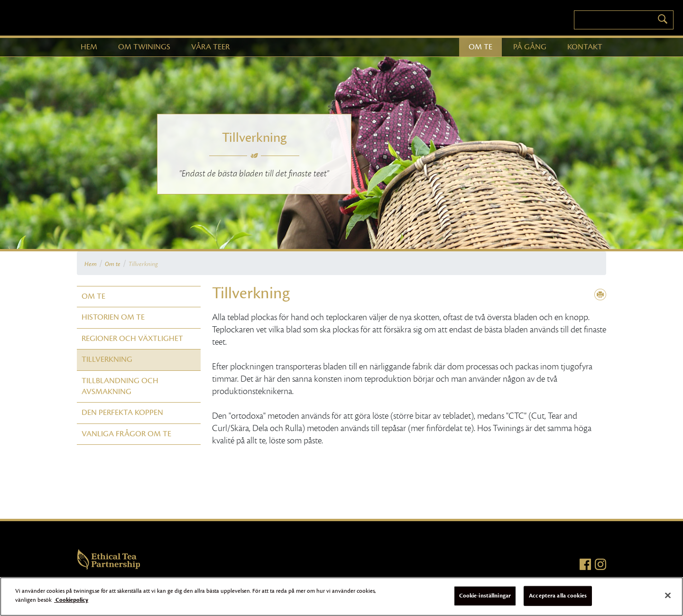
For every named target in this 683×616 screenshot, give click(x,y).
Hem (91, 264)
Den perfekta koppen (122, 413)
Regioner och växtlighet (132, 339)
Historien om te (113, 317)
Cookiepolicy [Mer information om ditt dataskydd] (71, 600)
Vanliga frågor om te (126, 434)
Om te (113, 264)
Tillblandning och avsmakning (120, 386)
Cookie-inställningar (485, 596)
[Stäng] (668, 595)
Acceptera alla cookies (558, 596)
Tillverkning (143, 264)
